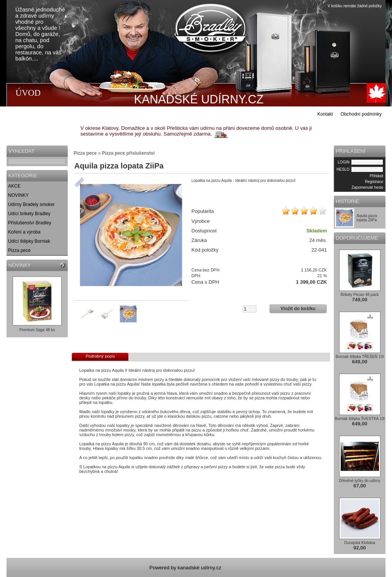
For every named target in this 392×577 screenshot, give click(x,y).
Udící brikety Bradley (29, 214)
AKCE (14, 186)
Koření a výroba (24, 232)
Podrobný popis (100, 356)
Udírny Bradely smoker (31, 204)
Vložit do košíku (298, 309)
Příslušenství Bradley (30, 223)
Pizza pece (19, 250)
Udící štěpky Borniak (29, 241)
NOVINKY (18, 195)
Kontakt (325, 114)
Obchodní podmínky (361, 114)
